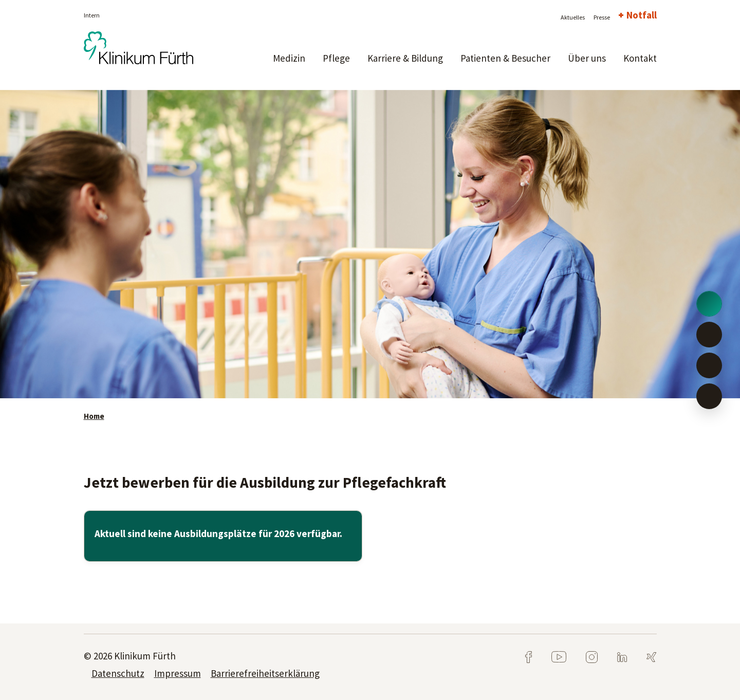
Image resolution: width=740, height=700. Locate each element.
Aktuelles (573, 17)
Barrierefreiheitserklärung (265, 673)
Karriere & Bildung (405, 58)
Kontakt (640, 58)
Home (94, 416)
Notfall (642, 15)
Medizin (289, 58)
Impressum (178, 673)
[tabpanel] (370, 244)
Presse (602, 17)
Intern (92, 15)
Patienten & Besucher (505, 58)
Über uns (587, 58)
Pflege (336, 58)
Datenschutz (118, 673)
